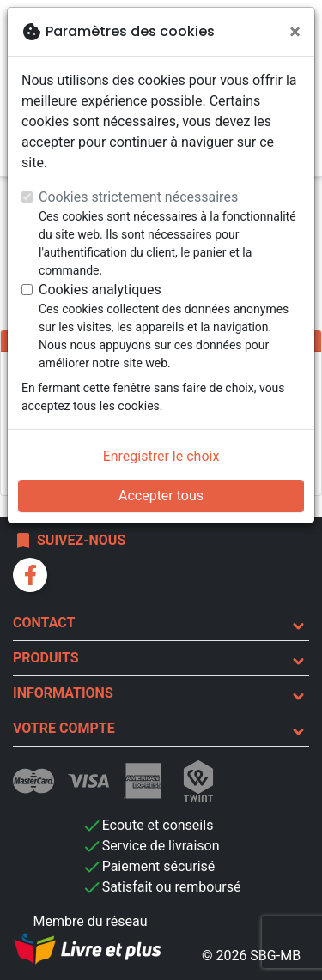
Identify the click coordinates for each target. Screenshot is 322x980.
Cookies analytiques (100, 290)
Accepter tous (161, 496)
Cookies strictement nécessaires (138, 197)
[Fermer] (295, 32)
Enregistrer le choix (161, 456)
